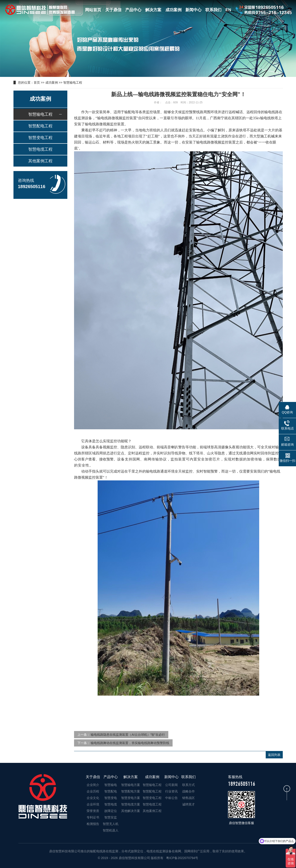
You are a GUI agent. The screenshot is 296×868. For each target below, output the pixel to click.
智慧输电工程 (73, 82)
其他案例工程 (40, 161)
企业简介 (93, 785)
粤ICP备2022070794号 (182, 858)
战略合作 (189, 791)
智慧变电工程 (40, 138)
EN (228, 10)
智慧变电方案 (131, 798)
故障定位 (111, 811)
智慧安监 (111, 817)
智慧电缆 (111, 804)
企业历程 (93, 791)
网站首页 (93, 10)
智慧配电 (111, 791)
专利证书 (93, 817)
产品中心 (133, 10)
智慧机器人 (111, 830)
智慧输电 (111, 785)
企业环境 (93, 804)
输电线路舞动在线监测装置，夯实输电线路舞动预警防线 (130, 743)
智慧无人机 (111, 824)
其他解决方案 (131, 811)
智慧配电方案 (131, 791)
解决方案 (153, 10)
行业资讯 (171, 791)
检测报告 (93, 824)
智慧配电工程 (40, 126)
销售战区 (189, 798)
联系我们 (213, 10)
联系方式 (189, 785)
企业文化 (93, 798)
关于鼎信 (113, 10)
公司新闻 (171, 785)
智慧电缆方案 (131, 804)
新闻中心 (193, 10)
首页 (37, 82)
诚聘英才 (189, 804)
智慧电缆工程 (40, 149)
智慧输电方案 (131, 785)
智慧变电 (111, 798)
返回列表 (274, 755)
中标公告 (171, 798)
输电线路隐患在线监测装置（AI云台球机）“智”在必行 (128, 735)
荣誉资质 (93, 811)
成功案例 (173, 10)
